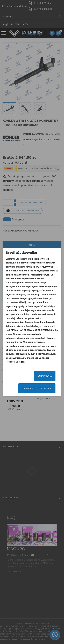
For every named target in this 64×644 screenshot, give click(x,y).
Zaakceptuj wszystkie (37, 388)
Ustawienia (45, 376)
